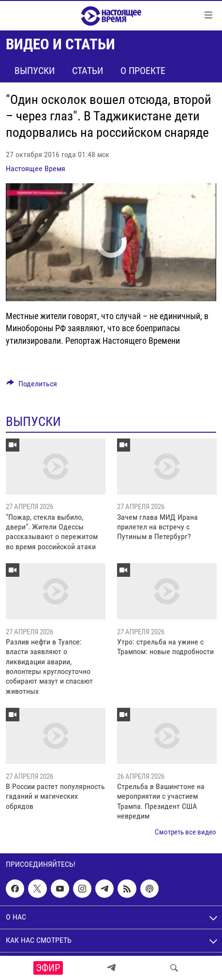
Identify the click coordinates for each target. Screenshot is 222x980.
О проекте (143, 71)
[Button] (32, 386)
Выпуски (35, 71)
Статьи (88, 71)
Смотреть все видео (185, 832)
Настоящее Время (36, 168)
